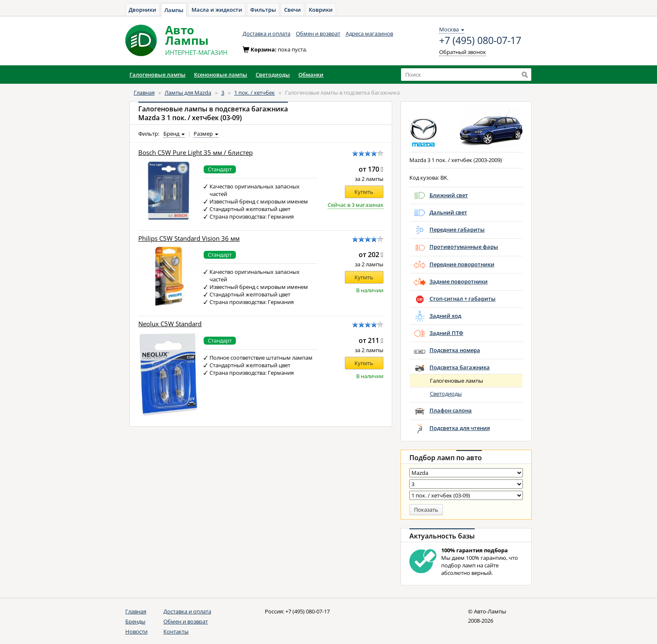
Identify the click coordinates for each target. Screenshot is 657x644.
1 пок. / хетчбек (255, 93)
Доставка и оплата (266, 33)
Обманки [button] (311, 75)
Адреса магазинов (369, 33)
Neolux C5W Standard (170, 324)
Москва (452, 29)
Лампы (174, 10)
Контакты (176, 631)
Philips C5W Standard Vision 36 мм (189, 238)
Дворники (142, 10)
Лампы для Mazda (188, 93)
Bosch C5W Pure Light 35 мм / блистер (195, 153)
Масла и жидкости (217, 10)
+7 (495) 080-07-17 (480, 41)
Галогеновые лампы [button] (158, 75)
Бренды (135, 621)
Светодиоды (446, 394)
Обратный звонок (463, 52)
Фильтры (263, 10)
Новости (136, 631)
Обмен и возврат (318, 33)
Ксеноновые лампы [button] (221, 75)
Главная (144, 93)
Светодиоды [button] (273, 75)
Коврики (321, 10)
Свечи (292, 10)
